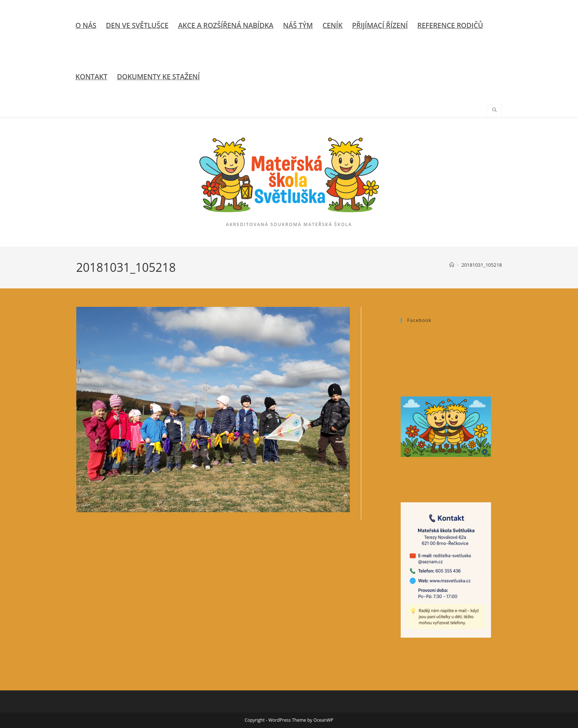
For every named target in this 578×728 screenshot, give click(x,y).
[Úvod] (452, 265)
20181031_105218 (482, 265)
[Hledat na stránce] (494, 110)
